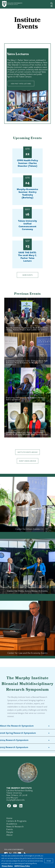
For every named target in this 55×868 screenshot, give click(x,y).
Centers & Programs (16, 821)
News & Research (15, 826)
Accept (49, 861)
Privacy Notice (7, 866)
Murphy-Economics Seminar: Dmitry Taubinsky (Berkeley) (27, 193)
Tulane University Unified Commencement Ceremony (27, 225)
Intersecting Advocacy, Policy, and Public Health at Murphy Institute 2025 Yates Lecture (27, 434)
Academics (12, 824)
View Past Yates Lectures (21, 84)
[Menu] (52, 6)
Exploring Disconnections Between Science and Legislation (26, 399)
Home (9, 818)
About (9, 835)
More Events (28, 275)
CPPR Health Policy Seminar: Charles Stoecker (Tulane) (28, 163)
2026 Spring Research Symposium (18, 733)
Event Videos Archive (28, 461)
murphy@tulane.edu (16, 800)
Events (10, 829)
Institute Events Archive (27, 452)
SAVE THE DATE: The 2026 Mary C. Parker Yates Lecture (28, 257)
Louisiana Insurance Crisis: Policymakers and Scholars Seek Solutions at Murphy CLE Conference (27, 363)
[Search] (52, 3)
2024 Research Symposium (14, 740)
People (10, 832)
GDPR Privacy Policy (22, 866)
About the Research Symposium (17, 726)
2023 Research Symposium (14, 747)
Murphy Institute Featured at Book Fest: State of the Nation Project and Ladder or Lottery (27, 329)
